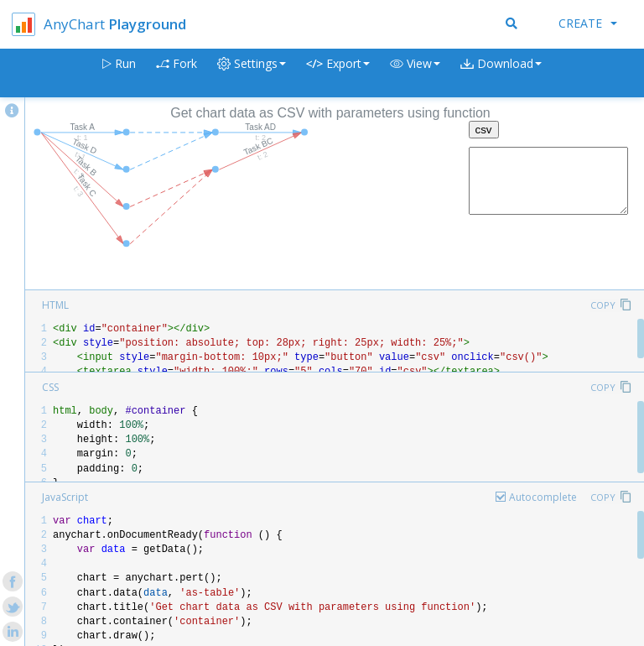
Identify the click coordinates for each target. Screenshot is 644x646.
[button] (415, 73)
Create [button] (588, 23)
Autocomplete (543, 497)
